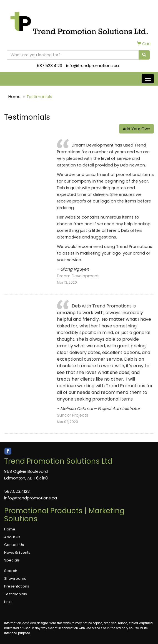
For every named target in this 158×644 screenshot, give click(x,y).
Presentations (17, 586)
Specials (12, 560)
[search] (144, 55)
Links (8, 602)
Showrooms (15, 578)
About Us (12, 537)
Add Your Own (136, 129)
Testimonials (16, 594)
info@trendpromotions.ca (92, 66)
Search (11, 571)
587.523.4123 (49, 66)
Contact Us (14, 545)
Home (14, 97)
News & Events (17, 552)
